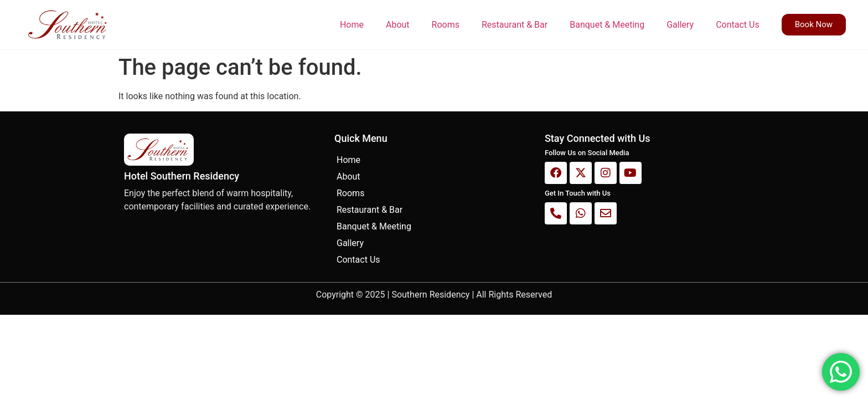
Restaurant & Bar (515, 25)
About (398, 25)
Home (352, 25)
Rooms (446, 25)
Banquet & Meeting (607, 25)
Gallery (680, 25)
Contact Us (738, 25)
